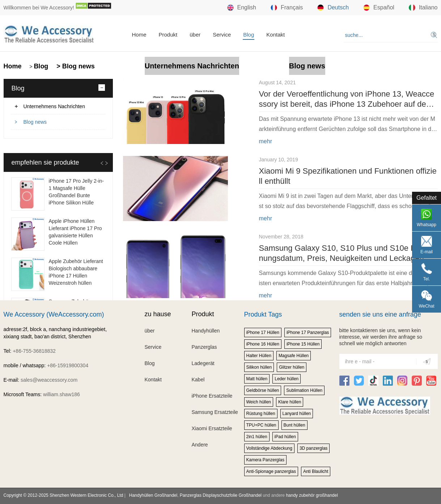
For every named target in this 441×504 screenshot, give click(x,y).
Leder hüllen (287, 379)
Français (287, 8)
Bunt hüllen (294, 425)
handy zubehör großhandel (312, 495)
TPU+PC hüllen (261, 425)
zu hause (158, 314)
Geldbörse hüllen (263, 390)
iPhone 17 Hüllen (263, 333)
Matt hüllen (257, 379)
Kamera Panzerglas (265, 460)
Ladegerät (203, 363)
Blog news (307, 66)
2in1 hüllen (257, 437)
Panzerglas (204, 347)
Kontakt (275, 35)
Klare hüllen (290, 402)
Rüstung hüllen (261, 414)
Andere (200, 445)
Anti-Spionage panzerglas (271, 471)
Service (222, 35)
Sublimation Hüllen (304, 390)
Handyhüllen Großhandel (153, 495)
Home (139, 35)
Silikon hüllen (259, 367)
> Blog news (75, 66)
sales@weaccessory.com (49, 380)
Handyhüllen (206, 331)
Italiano (423, 8)
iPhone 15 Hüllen (303, 344)
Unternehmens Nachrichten (192, 66)
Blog (249, 35)
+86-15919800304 (68, 365)
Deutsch (333, 8)
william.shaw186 (62, 394)
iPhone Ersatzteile (212, 396)
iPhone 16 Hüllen (263, 344)
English (242, 8)
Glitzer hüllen (292, 367)
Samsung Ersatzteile (215, 412)
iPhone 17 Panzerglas (308, 333)
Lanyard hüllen (297, 414)
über (195, 35)
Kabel (198, 380)
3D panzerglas (313, 448)
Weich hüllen (259, 402)
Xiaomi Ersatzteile (212, 428)
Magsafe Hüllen (294, 356)
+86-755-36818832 (34, 351)
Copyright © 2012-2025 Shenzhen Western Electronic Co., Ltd (63, 495)
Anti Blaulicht (316, 471)
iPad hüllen (285, 437)
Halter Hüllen (259, 356)
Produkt (168, 35)
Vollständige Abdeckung (269, 448)
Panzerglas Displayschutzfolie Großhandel (221, 495)
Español (379, 8)
